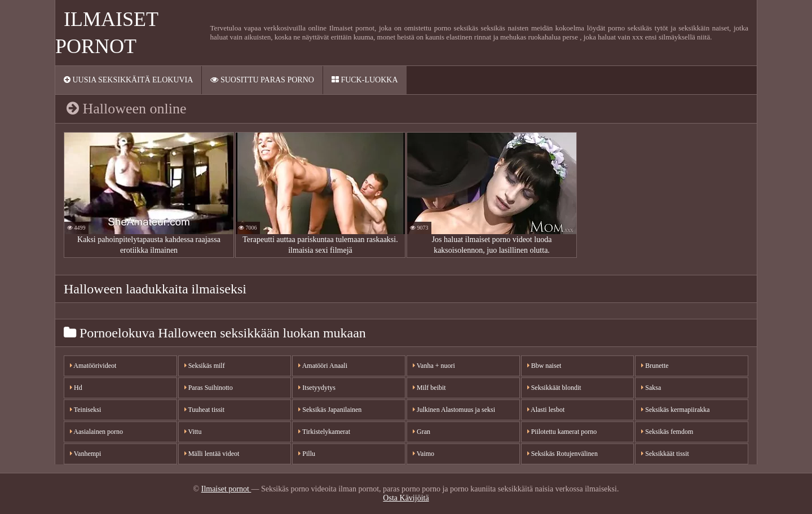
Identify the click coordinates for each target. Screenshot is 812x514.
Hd (76, 388)
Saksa (651, 388)
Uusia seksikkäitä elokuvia (128, 80)
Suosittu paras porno (262, 80)
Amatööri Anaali (323, 366)
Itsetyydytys (317, 388)
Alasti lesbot (546, 410)
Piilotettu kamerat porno (562, 432)
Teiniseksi (85, 410)
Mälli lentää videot (212, 454)
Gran (422, 432)
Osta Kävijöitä (406, 498)
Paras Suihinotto (209, 388)
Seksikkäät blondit (554, 388)
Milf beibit (429, 388)
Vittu (193, 432)
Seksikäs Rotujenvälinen (562, 454)
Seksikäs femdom (667, 432)
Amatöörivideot (93, 366)
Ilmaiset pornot (226, 489)
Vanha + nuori (434, 366)
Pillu (307, 454)
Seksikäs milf (205, 366)
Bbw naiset (544, 366)
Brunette (655, 366)
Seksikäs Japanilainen (330, 410)
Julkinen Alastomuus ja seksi (454, 410)
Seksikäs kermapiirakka (675, 410)
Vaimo (423, 454)
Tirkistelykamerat (324, 432)
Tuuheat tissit (204, 410)
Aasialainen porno (96, 432)
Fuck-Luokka (365, 80)
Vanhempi (85, 454)
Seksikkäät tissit (665, 454)
